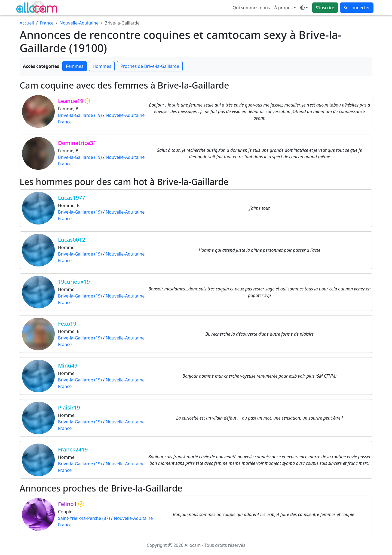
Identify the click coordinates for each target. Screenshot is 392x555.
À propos (283, 8)
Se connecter (357, 8)
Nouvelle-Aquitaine (79, 23)
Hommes (102, 66)
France (47, 23)
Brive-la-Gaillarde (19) (80, 115)
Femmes (75, 66)
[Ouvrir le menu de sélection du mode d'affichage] (304, 8)
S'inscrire (325, 8)
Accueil (27, 23)
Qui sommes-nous (251, 8)
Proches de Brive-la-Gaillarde (150, 66)
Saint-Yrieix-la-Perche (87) (84, 518)
